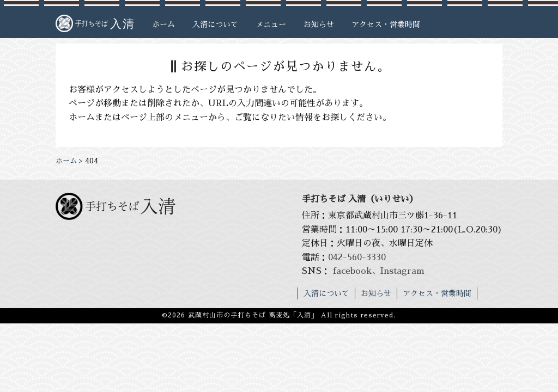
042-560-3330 (357, 258)
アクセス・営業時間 (386, 24)
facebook (352, 271)
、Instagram (398, 271)
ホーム (163, 24)
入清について (215, 24)
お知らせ (319, 24)
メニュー (271, 24)
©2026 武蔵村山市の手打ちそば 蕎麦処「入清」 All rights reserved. (279, 315)
